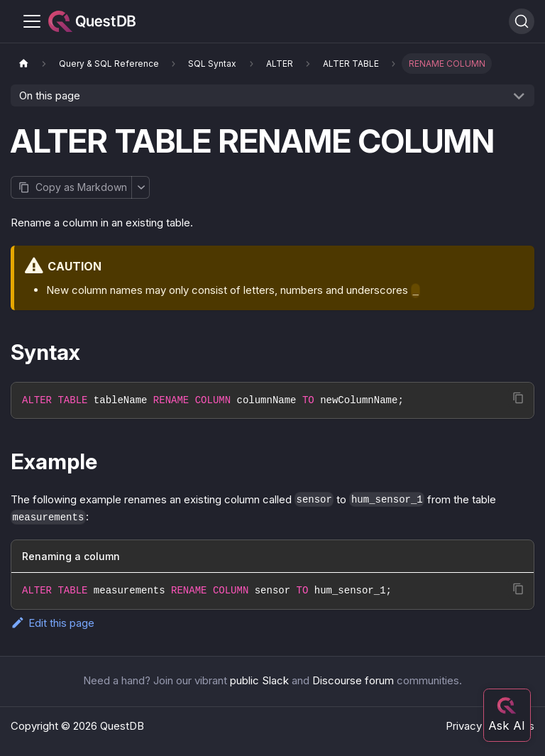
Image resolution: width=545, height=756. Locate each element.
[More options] (141, 187)
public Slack (259, 680)
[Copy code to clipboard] (518, 398)
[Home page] (23, 64)
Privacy (464, 726)
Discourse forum (353, 680)
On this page (50, 95)
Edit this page (53, 623)
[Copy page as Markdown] (71, 187)
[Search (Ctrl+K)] (522, 21)
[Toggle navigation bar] (32, 21)
